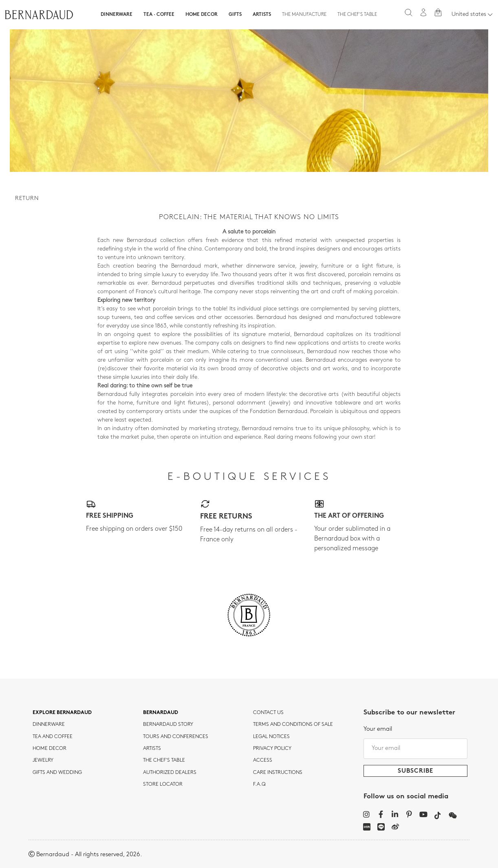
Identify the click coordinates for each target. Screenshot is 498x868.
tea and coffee (53, 737)
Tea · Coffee (159, 15)
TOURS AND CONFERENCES (176, 737)
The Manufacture (304, 15)
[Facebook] (381, 814)
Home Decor (202, 15)
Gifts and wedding (57, 773)
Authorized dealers (170, 773)
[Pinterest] (409, 814)
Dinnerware (117, 15)
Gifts (235, 15)
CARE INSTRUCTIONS (278, 773)
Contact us (268, 713)
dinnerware (49, 725)
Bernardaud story (168, 725)
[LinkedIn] (395, 814)
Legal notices (271, 737)
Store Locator (163, 784)
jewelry (43, 760)
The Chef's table (357, 15)
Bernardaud (161, 713)
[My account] (423, 12)
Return (27, 199)
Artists (262, 15)
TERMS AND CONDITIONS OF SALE (293, 725)
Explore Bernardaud (62, 713)
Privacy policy (272, 749)
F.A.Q (259, 784)
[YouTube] (424, 814)
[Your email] (416, 749)
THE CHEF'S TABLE (164, 760)
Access (263, 760)
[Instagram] (367, 814)
